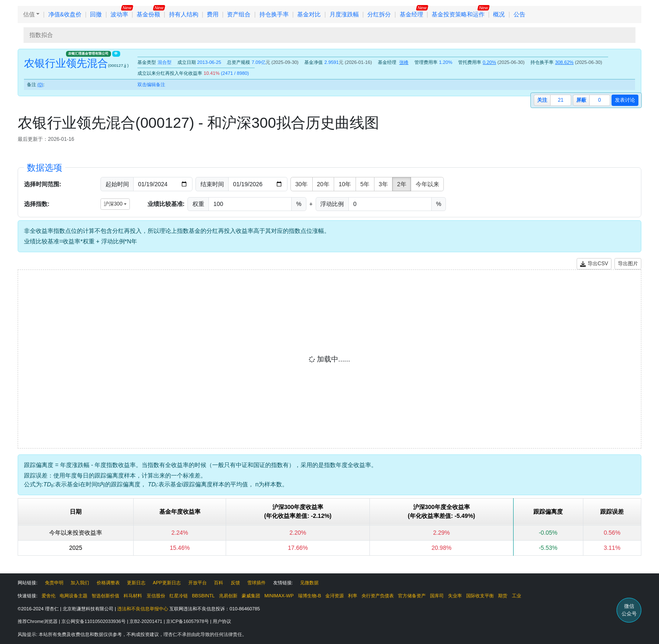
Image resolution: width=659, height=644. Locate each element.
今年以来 (427, 184)
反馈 (235, 583)
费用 (213, 14)
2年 (402, 184)
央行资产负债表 (378, 596)
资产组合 (239, 14)
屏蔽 (581, 100)
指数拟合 (41, 35)
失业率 (455, 596)
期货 (503, 596)
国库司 (437, 596)
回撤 (96, 14)
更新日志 (136, 583)
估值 (29, 14)
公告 (519, 14)
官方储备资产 (412, 596)
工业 (517, 596)
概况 (499, 14)
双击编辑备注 (151, 84)
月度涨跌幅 (344, 14)
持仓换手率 (274, 14)
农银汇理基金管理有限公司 (88, 53)
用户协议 (222, 621)
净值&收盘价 (65, 14)
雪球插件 (256, 583)
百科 (219, 583)
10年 (345, 184)
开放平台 (198, 583)
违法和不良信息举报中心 (143, 609)
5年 (365, 184)
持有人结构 (184, 14)
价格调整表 (108, 583)
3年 (383, 184)
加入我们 (80, 583)
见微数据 (309, 583)
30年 (302, 184)
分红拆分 (379, 14)
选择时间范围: (43, 184)
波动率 (119, 14)
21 (561, 100)
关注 (542, 100)
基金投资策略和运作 (458, 14)
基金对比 (309, 14)
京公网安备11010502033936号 (94, 621)
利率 (353, 596)
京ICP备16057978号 (188, 621)
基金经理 (411, 14)
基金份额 (148, 14)
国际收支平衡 (480, 596)
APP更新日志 (167, 583)
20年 (323, 184)
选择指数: (37, 204)
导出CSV (594, 264)
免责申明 (54, 583)
